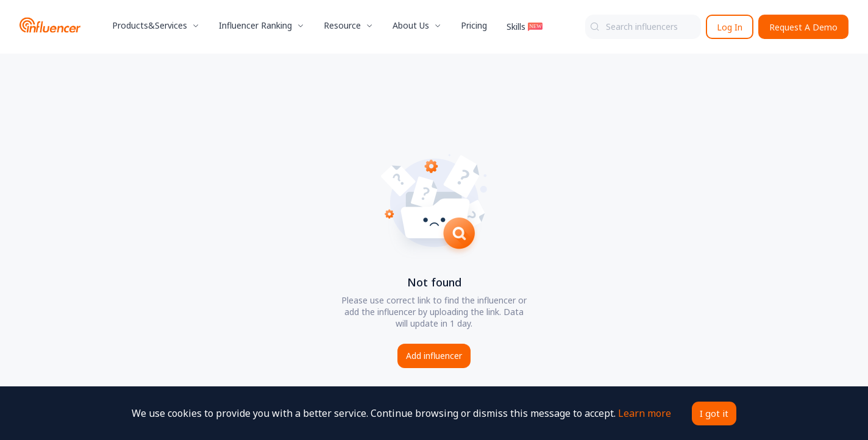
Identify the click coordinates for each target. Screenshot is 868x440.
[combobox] (643, 27)
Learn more (643, 413)
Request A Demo (803, 27)
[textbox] (643, 27)
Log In (730, 27)
